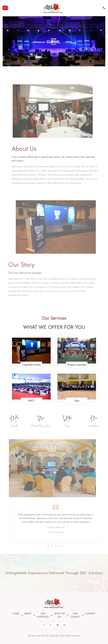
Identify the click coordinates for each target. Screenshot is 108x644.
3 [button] (58, 546)
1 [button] (51, 546)
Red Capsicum (73, 636)
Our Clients (75, 615)
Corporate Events (31, 365)
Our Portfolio (43, 615)
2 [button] (54, 546)
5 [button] (66, 546)
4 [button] (62, 546)
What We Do (59, 615)
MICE (31, 401)
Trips (77, 401)
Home (16, 614)
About (28, 614)
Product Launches (77, 365)
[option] (50, 468)
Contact (90, 614)
